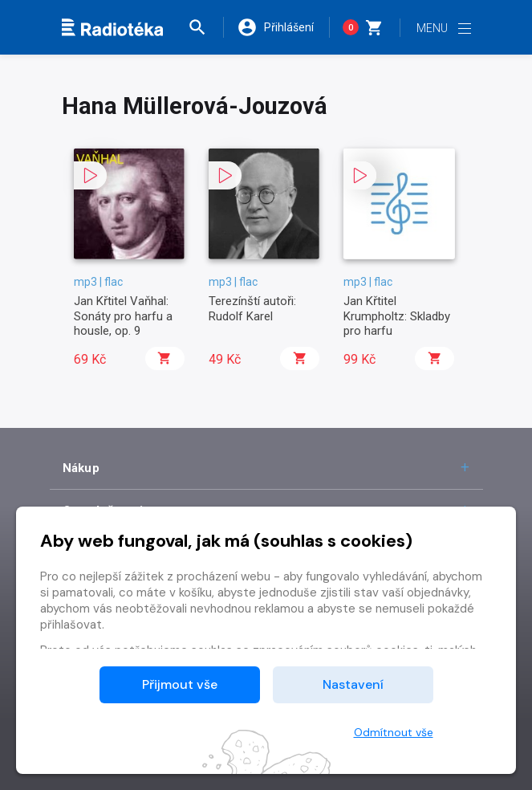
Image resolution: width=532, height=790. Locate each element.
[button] (205, 27)
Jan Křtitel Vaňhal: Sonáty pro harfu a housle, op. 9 (123, 316)
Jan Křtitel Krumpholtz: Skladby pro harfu (397, 316)
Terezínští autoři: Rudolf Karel (252, 308)
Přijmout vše (180, 684)
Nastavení (353, 684)
